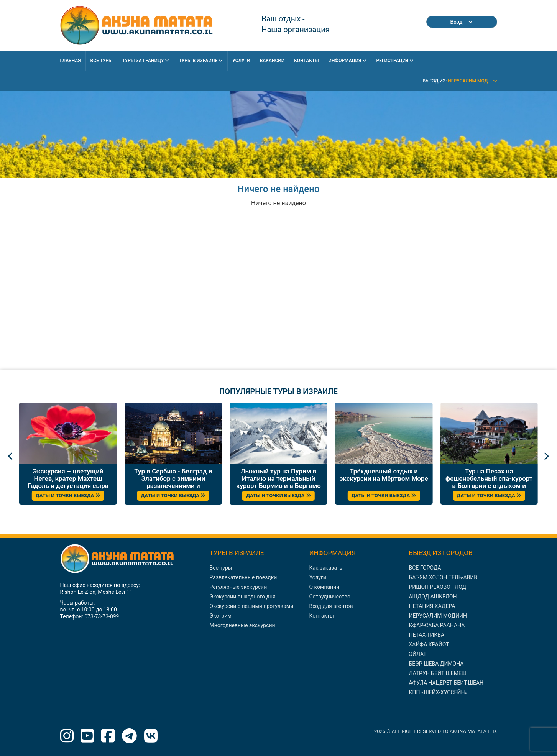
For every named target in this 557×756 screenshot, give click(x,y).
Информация (348, 61)
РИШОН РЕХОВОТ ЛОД (437, 587)
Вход (462, 22)
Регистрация (395, 61)
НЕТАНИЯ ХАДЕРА (432, 606)
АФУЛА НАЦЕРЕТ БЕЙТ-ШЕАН (446, 683)
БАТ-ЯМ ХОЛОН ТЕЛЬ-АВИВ (443, 577)
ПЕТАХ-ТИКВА (426, 635)
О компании (324, 587)
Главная (71, 61)
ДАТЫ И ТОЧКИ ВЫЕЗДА (68, 496)
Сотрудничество (329, 597)
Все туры (221, 568)
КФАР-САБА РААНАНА (437, 625)
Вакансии (272, 61)
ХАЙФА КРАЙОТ (429, 644)
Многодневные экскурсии (242, 625)
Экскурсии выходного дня (243, 597)
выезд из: (460, 81)
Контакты (306, 61)
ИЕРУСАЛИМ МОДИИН (438, 616)
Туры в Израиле (201, 61)
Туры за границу (145, 61)
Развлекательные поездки (243, 577)
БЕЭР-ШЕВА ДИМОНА (436, 664)
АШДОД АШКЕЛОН (433, 597)
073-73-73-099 (102, 616)
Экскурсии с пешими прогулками (252, 606)
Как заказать (326, 568)
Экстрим (221, 616)
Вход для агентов (331, 606)
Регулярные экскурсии (238, 587)
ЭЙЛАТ (417, 654)
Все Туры (102, 61)
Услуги (241, 61)
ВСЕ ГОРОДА (425, 568)
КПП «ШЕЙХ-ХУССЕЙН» (438, 692)
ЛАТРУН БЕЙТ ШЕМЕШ (438, 673)
